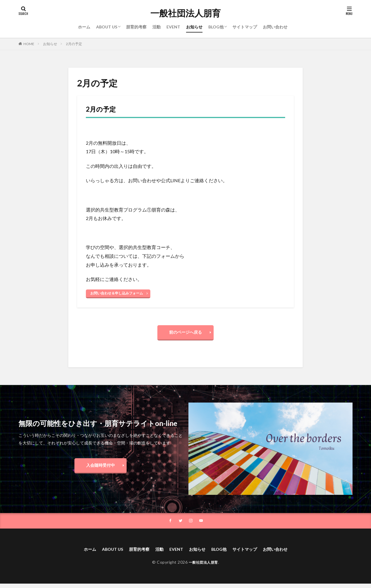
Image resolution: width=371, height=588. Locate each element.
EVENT (173, 27)
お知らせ (194, 27)
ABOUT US (107, 27)
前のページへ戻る (185, 334)
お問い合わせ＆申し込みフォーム (117, 293)
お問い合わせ (275, 27)
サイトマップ (245, 27)
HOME (29, 44)
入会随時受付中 (101, 468)
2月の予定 (74, 44)
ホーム (84, 27)
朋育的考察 (136, 27)
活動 (156, 27)
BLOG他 (216, 27)
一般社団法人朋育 (185, 13)
